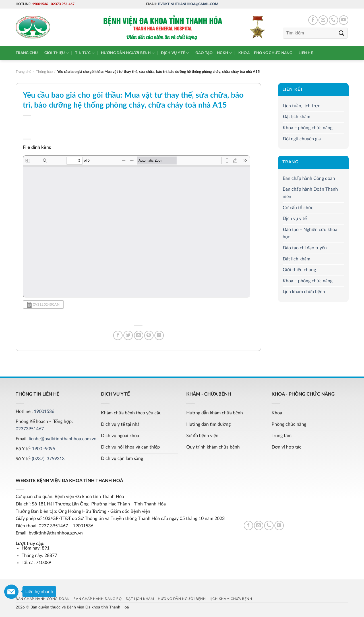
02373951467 (30, 429)
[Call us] (333, 20)
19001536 (40, 4)
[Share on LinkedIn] (159, 335)
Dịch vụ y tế (175, 53)
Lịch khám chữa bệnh (304, 292)
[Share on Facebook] (118, 335)
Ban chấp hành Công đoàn (309, 178)
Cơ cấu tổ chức (298, 208)
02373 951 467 (63, 4)
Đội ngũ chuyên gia (302, 139)
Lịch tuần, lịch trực (301, 106)
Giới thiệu (57, 53)
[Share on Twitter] (128, 335)
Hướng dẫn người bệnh (128, 53)
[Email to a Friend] (139, 335)
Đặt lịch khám (296, 117)
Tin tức (85, 53)
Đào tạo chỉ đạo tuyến (305, 248)
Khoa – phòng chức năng (265, 53)
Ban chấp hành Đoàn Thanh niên (310, 193)
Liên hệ (306, 53)
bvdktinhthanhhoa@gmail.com (188, 4)
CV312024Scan (43, 305)
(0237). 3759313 (48, 459)
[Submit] (342, 33)
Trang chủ (27, 53)
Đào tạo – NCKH (214, 53)
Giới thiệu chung (299, 270)
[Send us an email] (323, 20)
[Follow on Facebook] (313, 20)
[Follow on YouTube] (344, 20)
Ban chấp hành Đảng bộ (98, 599)
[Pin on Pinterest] (149, 335)
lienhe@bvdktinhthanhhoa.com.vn (63, 439)
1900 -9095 (44, 449)
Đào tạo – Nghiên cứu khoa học (310, 233)
